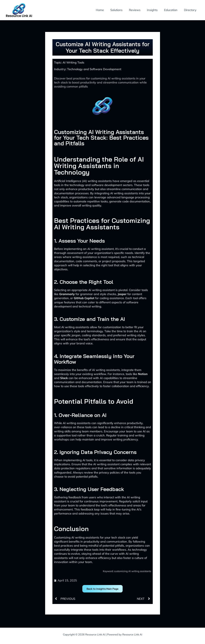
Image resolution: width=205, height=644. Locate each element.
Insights (154, 10)
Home (103, 10)
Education (172, 10)
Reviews (137, 10)
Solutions (119, 10)
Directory (191, 10)
